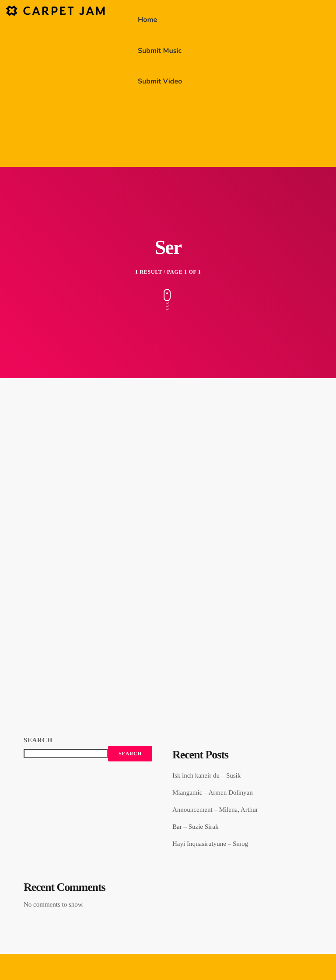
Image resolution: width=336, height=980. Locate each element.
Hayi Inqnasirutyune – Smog (210, 844)
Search (38, 740)
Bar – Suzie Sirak (195, 827)
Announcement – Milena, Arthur (215, 810)
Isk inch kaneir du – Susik (206, 776)
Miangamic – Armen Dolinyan (213, 793)
